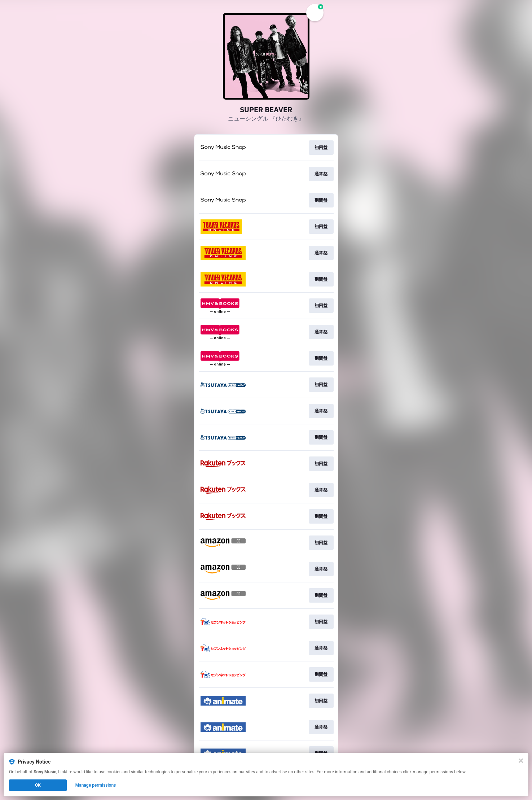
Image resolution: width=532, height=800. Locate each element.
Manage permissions (96, 785)
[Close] (521, 761)
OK (38, 785)
